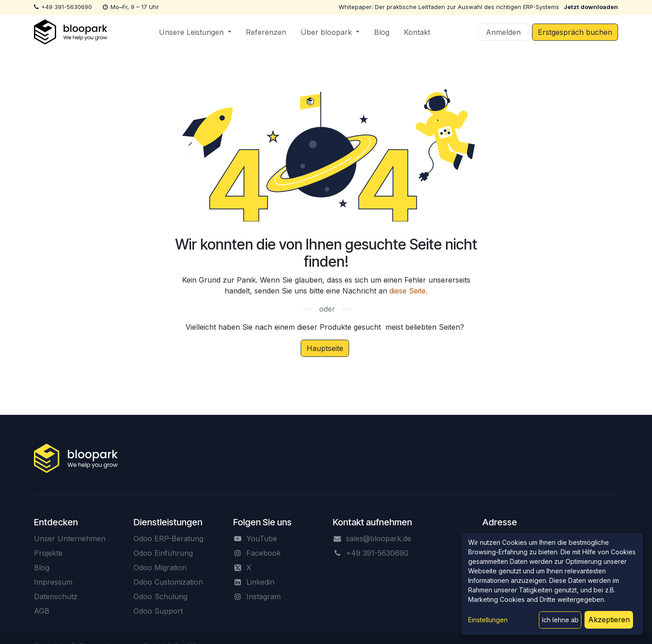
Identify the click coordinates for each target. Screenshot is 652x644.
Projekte (48, 553)
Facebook (264, 553)
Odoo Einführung (163, 553)
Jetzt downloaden (591, 7)
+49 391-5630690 (67, 7)
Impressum (53, 582)
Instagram (264, 596)
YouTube (262, 538)
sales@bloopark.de (379, 538)
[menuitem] (195, 32)
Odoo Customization (168, 582)
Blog (42, 567)
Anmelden (503, 32)
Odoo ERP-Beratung (168, 538)
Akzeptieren (609, 620)
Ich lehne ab (560, 620)
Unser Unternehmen (70, 538)
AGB (42, 611)
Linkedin (260, 582)
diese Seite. (408, 291)
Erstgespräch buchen (575, 32)
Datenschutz (56, 596)
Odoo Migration (160, 567)
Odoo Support (158, 611)
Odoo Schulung (161, 596)
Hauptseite (325, 348)
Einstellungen (488, 620)
